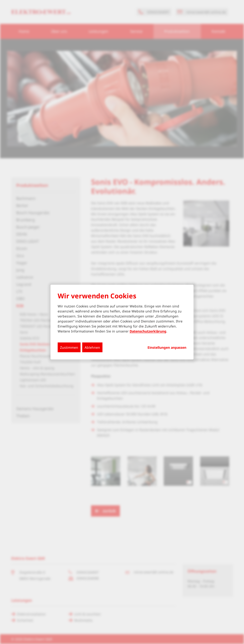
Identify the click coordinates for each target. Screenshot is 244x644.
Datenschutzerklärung (148, 331)
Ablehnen (92, 347)
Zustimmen (69, 347)
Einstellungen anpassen (167, 347)
